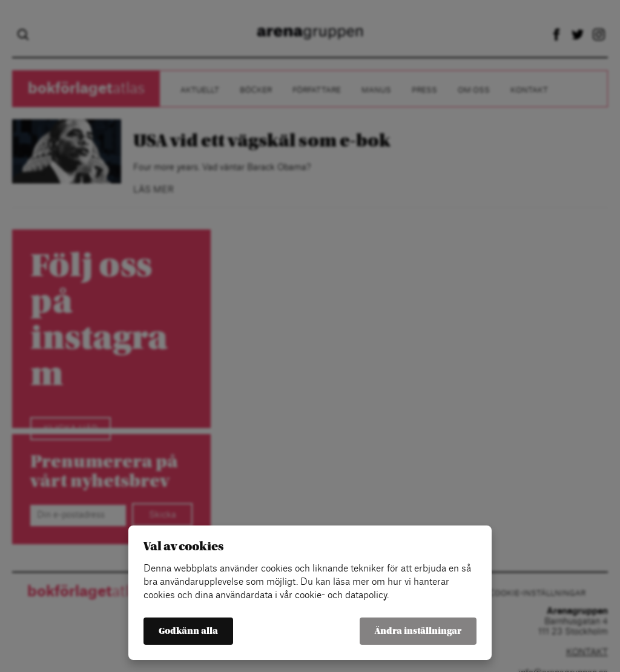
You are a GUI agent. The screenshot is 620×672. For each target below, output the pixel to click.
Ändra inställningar (418, 631)
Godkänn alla (188, 631)
